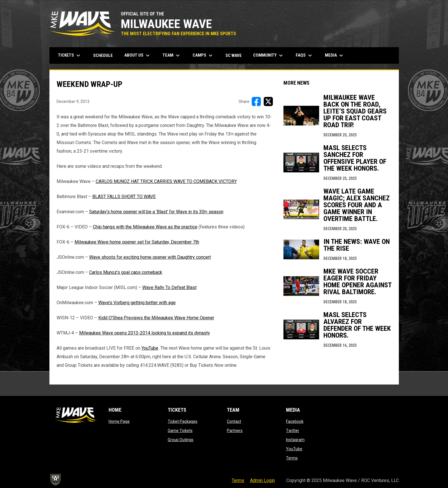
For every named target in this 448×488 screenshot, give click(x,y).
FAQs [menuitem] (305, 55)
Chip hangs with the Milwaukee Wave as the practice (145, 227)
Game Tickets (180, 431)
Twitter (293, 431)
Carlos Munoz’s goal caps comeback (126, 272)
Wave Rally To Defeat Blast (169, 287)
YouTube (150, 348)
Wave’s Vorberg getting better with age (137, 303)
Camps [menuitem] (203, 55)
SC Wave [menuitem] (236, 55)
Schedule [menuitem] (103, 55)
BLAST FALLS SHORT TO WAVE (124, 197)
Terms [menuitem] (238, 480)
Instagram (295, 440)
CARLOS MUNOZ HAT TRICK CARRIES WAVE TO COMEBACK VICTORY (166, 181)
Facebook (295, 421)
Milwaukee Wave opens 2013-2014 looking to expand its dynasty (145, 333)
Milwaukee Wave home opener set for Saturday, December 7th (137, 242)
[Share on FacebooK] (256, 101)
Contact (234, 421)
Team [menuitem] (172, 55)
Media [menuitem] (335, 55)
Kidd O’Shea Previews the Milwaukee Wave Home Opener (156, 318)
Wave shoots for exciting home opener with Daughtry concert (150, 257)
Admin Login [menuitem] (262, 480)
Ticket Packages (183, 421)
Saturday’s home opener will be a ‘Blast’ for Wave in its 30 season (156, 212)
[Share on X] (268, 101)
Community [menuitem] (269, 55)
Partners (235, 431)
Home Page (119, 421)
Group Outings (181, 440)
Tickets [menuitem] (70, 55)
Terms (292, 458)
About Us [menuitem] (138, 55)
